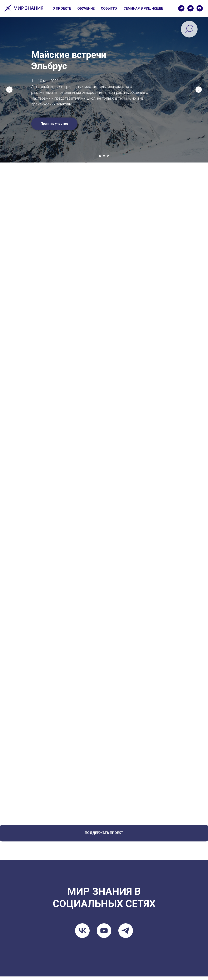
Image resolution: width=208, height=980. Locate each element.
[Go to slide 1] (100, 156)
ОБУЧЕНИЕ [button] (86, 8)
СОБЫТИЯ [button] (109, 8)
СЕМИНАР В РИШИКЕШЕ (143, 8)
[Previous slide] (9, 90)
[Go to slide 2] (104, 156)
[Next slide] (199, 90)
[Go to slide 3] (108, 156)
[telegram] (181, 8)
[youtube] (200, 8)
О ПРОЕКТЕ (62, 8)
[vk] (190, 8)
